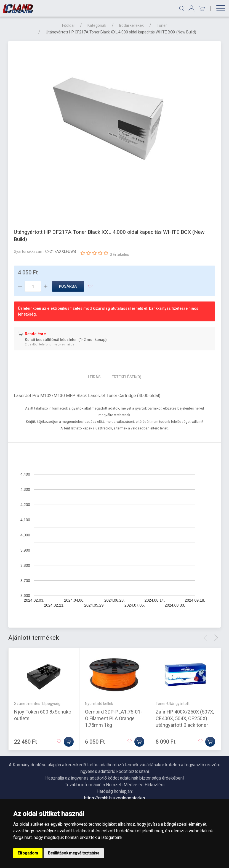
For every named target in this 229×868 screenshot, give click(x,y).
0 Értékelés (119, 255)
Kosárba (68, 286)
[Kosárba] (69, 742)
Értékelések (127, 377)
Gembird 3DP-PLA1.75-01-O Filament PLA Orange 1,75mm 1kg (114, 718)
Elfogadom (28, 853)
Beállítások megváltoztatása (74, 853)
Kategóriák (97, 25)
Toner (162, 25)
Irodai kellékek (131, 25)
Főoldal (68, 25)
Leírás (94, 377)
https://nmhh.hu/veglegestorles (115, 798)
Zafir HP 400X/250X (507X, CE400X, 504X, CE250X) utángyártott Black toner (185, 718)
